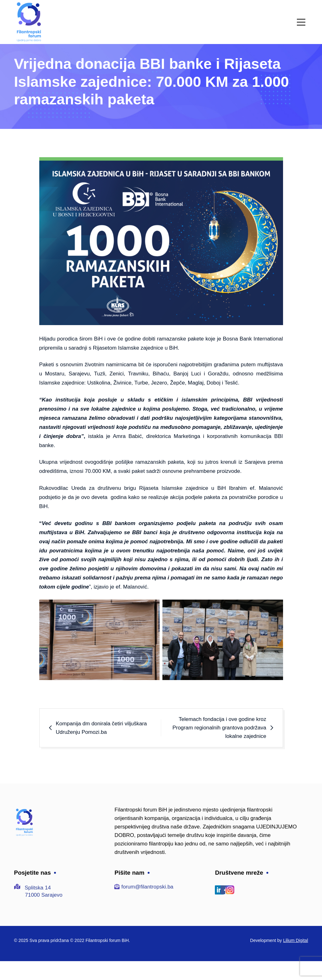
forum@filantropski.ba (147, 887)
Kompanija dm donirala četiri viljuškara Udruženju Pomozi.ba (101, 728)
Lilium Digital (295, 940)
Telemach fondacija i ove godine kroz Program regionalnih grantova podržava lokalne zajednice (219, 728)
